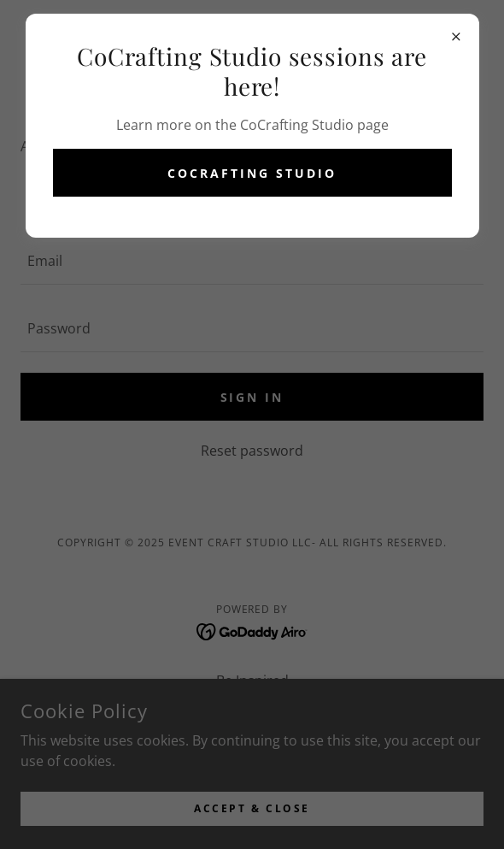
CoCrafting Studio (252, 173)
